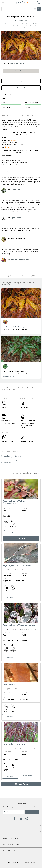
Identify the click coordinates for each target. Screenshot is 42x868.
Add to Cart (21, 538)
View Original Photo (9, 332)
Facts (21, 275)
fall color (8, 147)
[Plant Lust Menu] (3, 3)
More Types (33, 276)
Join (32, 812)
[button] (35, 9)
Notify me (21, 81)
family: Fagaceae (9, 462)
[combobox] (21, 532)
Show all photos (21, 71)
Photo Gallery (9, 276)
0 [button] (39, 2)
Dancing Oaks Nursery (15, 327)
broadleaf (7, 456)
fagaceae (13, 140)
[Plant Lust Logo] (22, 3)
